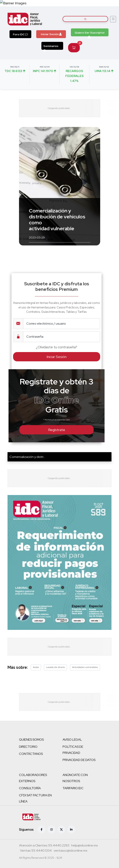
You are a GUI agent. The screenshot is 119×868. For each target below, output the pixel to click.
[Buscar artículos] (85, 19)
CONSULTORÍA (30, 788)
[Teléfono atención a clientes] (44, 846)
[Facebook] (42, 829)
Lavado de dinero (55, 667)
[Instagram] (51, 829)
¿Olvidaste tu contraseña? (57, 347)
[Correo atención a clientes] (85, 846)
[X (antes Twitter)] (61, 829)
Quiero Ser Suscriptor (90, 34)
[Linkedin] (71, 829)
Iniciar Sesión (51, 34)
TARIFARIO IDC (73, 788)
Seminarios (51, 47)
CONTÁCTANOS (31, 754)
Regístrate (57, 430)
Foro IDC (20, 34)
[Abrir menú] (113, 19)
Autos (36, 667)
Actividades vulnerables (85, 667)
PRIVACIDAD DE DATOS (79, 760)
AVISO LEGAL (72, 740)
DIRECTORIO (28, 747)
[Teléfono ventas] (36, 851)
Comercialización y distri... (27, 457)
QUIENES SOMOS (31, 740)
